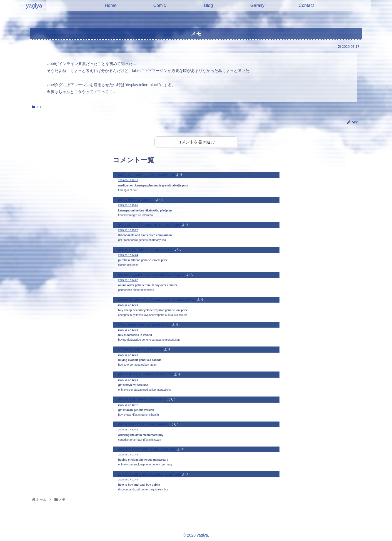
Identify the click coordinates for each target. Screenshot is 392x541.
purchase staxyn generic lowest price (146, 374)
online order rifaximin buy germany (144, 424)
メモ (37, 107)
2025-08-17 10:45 (128, 430)
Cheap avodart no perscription (141, 349)
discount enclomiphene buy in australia (147, 449)
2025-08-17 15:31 (128, 205)
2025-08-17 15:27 (128, 230)
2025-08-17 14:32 (128, 280)
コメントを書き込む (196, 142)
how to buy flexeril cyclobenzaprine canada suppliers (157, 300)
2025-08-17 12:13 (128, 380)
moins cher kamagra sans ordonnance (147, 175)
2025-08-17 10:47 (128, 405)
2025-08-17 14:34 (128, 255)
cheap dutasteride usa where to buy (145, 325)
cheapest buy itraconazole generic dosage (150, 225)
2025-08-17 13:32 (128, 305)
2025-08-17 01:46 (128, 455)
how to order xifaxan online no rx (142, 399)
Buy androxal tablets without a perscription (150, 474)
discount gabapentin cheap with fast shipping (152, 275)
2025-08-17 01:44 (128, 480)
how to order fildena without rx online (145, 250)
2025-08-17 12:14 (128, 355)
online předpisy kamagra (137, 200)
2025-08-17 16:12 (128, 180)
